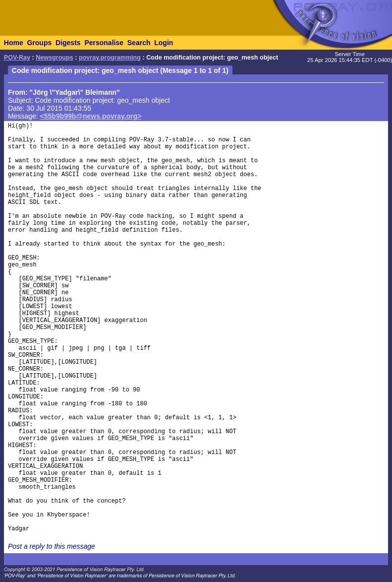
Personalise (104, 43)
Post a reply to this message (52, 546)
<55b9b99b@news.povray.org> (91, 116)
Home (14, 43)
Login (164, 43)
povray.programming (110, 58)
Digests (68, 43)
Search (139, 43)
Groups (39, 43)
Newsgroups (55, 58)
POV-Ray (17, 58)
